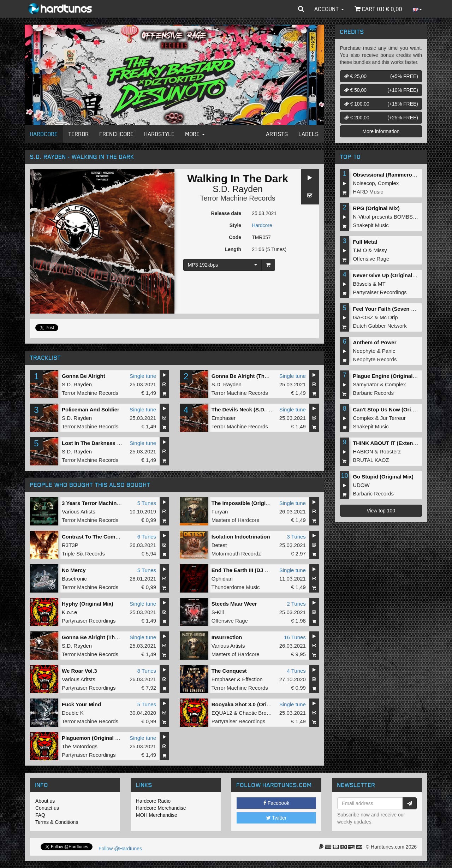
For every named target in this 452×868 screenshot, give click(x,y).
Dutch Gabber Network (380, 326)
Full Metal (365, 242)
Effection (252, 679)
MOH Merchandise (157, 815)
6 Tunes (147, 537)
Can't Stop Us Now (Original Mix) (394, 409)
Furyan (220, 512)
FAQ (40, 815)
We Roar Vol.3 (79, 671)
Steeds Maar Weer (234, 604)
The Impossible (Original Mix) (248, 503)
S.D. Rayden (238, 189)
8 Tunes (147, 671)
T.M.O (360, 250)
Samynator (366, 384)
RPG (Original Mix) (376, 208)
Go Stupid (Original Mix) (383, 477)
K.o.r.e (69, 612)
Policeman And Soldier (91, 409)
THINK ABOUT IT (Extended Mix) (394, 443)
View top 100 (381, 511)
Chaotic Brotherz (258, 713)
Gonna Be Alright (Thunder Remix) (255, 376)
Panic (389, 351)
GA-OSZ (363, 317)
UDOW (361, 485)
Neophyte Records (375, 359)
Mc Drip (389, 317)
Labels (309, 134)
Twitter (276, 818)
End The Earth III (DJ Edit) (244, 570)
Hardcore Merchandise (161, 808)
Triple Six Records (83, 554)
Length (233, 249)
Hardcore (44, 134)
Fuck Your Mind (81, 704)
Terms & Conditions (57, 822)
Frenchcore (117, 134)
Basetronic (74, 579)
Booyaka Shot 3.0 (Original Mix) (251, 704)
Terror (79, 134)
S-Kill (218, 612)
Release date (226, 213)
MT (382, 284)
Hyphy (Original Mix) (88, 604)
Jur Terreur (393, 418)
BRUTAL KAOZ (371, 460)
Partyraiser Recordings (89, 621)
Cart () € (378, 9)
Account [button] (329, 9)
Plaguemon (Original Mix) (94, 738)
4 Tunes (296, 671)
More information (381, 131)
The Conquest (229, 671)
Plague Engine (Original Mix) (389, 376)
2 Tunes (296, 604)
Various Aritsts (79, 679)
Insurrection (227, 637)
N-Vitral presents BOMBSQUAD (390, 217)
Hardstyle (160, 134)
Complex (388, 183)
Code (235, 237)
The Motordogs (80, 746)
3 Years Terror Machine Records (102, 503)
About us (45, 801)
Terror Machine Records (237, 198)
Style (235, 225)
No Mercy (74, 570)
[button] (301, 9)
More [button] (195, 134)
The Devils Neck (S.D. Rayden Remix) (258, 409)
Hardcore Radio (153, 801)
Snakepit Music (371, 225)
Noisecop (364, 183)
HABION (363, 451)
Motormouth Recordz (236, 554)
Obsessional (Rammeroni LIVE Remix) (401, 175)
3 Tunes (296, 537)
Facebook (276, 803)
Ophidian (222, 579)
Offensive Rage (230, 621)
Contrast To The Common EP (98, 537)
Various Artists (79, 512)
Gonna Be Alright (84, 376)
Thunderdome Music (236, 587)
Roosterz (390, 451)
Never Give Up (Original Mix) (389, 275)
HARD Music (368, 192)
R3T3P (70, 545)
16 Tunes (295, 637)
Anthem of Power (374, 342)
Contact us (47, 808)
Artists (277, 134)
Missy (380, 250)
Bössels (362, 284)
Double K (73, 713)
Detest (219, 545)
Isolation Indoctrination (241, 537)
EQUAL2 (222, 713)
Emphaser (224, 418)
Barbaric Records (373, 393)
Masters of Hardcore (236, 520)
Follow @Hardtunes (120, 849)
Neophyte (364, 351)
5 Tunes (147, 503)
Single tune (143, 376)
